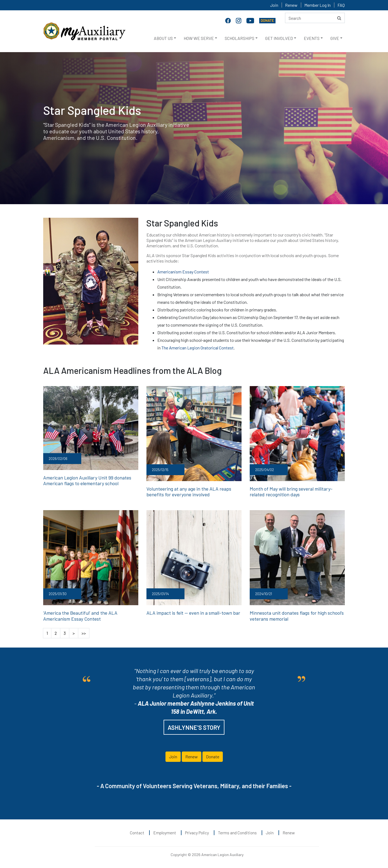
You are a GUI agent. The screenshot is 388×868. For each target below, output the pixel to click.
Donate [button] (213, 757)
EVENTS (312, 38)
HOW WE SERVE (199, 38)
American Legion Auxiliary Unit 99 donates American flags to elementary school (87, 481)
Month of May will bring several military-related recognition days (291, 492)
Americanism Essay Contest (183, 272)
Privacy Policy (197, 833)
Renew (291, 5)
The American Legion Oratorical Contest (198, 348)
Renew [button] (192, 757)
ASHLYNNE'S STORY (194, 727)
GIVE (335, 38)
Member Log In (317, 5)
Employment (165, 833)
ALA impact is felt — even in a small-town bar (193, 613)
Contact (137, 833)
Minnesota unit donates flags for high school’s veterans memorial (297, 616)
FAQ (341, 5)
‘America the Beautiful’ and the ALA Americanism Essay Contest (80, 616)
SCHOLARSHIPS (240, 38)
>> (84, 633)
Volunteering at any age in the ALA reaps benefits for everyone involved (189, 492)
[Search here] (315, 18)
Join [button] (173, 757)
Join (274, 5)
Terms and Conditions (237, 833)
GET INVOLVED (279, 38)
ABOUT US (163, 38)
